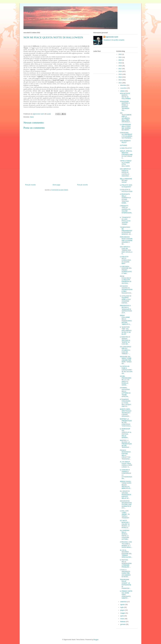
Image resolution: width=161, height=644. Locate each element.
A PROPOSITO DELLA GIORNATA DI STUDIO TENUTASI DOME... (125, 199)
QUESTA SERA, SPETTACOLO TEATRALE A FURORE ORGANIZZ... (126, 413)
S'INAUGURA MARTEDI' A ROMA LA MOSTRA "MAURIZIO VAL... (125, 106)
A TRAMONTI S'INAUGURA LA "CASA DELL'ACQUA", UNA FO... (126, 403)
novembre (124, 88)
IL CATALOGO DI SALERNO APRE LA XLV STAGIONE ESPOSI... (126, 299)
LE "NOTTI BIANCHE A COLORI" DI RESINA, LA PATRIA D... (125, 524)
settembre (124, 602)
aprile (122, 616)
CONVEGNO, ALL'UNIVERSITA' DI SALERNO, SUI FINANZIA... (126, 135)
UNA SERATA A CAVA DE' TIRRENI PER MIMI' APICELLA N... (126, 250)
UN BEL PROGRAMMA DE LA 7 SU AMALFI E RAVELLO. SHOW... (126, 381)
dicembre (123, 85)
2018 (120, 66)
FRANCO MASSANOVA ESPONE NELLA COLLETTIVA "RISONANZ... (125, 455)
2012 (120, 83)
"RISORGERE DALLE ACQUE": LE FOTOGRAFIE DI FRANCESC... (125, 584)
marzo (123, 619)
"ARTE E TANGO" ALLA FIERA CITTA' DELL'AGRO (126, 163)
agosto (123, 605)
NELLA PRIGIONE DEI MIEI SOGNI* (126, 180)
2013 (120, 80)
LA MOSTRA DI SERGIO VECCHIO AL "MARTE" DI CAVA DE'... (125, 340)
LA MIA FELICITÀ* (126, 148)
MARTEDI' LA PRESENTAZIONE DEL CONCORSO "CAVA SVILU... (126, 422)
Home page (56, 185)
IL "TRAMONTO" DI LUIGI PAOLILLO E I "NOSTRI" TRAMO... (125, 221)
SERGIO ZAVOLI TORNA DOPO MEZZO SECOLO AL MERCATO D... (126, 485)
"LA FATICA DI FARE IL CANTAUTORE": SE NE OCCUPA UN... (126, 370)
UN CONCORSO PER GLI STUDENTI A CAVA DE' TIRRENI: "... (125, 350)
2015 (120, 74)
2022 (120, 54)
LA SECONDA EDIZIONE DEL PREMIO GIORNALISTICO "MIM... (126, 270)
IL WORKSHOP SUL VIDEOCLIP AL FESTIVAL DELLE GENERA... (126, 433)
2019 (120, 63)
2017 (120, 69)
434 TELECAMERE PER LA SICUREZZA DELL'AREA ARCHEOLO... (126, 117)
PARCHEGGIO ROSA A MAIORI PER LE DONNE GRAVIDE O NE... (126, 240)
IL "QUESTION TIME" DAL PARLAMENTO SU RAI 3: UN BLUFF (126, 331)
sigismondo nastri (112, 37)
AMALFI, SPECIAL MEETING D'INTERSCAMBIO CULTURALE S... (126, 154)
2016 (120, 71)
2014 (120, 77)
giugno (123, 610)
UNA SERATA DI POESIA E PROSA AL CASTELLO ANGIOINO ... (125, 172)
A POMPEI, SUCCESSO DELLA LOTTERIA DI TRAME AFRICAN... (125, 392)
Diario (32, 117)
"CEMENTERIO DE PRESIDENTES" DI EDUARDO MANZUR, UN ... (126, 231)
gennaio (123, 624)
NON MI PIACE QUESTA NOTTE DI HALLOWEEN (125, 96)
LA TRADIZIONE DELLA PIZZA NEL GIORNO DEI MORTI (125, 127)
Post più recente (30, 185)
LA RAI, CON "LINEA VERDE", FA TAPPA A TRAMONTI (125, 514)
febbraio (123, 622)
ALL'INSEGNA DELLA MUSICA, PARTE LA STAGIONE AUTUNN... (124, 535)
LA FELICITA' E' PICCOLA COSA (126, 190)
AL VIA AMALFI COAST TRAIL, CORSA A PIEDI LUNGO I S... (126, 464)
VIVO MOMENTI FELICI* (125, 142)
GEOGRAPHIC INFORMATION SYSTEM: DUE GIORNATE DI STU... (126, 504)
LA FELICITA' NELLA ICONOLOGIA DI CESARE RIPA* (125, 260)
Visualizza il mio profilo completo (114, 40)
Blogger (96, 640)
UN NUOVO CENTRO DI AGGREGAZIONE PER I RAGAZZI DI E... (126, 290)
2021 (120, 57)
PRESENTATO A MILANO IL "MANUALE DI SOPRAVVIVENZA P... (126, 309)
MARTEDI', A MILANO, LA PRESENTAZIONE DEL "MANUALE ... (126, 444)
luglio (122, 607)
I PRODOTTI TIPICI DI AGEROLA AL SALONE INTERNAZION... (126, 210)
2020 (120, 60)
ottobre (123, 91)
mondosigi (38, 13)
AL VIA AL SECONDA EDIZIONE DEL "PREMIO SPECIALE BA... (126, 554)
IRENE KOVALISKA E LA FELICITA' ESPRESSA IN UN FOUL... (126, 280)
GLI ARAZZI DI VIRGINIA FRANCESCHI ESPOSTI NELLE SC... (125, 495)
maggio (123, 613)
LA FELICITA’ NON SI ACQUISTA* (126, 186)
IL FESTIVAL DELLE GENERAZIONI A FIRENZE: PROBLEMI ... (126, 563)
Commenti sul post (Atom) (60, 190)
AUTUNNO (123, 145)
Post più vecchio (82, 185)
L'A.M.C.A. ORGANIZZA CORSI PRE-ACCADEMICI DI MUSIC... (125, 573)
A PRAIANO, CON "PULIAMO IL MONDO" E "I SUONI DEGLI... (126, 545)
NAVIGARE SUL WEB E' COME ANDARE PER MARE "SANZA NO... (126, 360)
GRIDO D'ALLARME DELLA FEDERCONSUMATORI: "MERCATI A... (126, 320)
